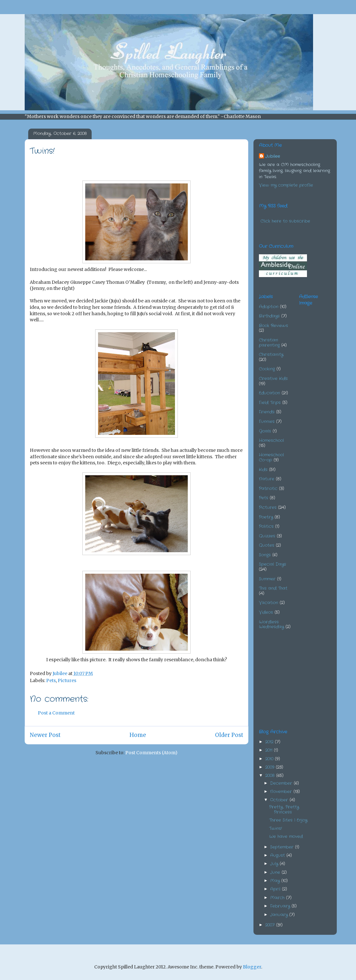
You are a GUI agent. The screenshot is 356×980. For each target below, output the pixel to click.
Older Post (229, 735)
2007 (271, 925)
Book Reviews (273, 326)
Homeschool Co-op (271, 457)
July (275, 864)
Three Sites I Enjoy (288, 820)
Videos (266, 612)
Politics (266, 526)
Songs (265, 555)
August (278, 855)
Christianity (271, 355)
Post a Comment (56, 713)
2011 (270, 750)
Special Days (273, 564)
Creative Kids (273, 379)
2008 (271, 776)
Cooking (267, 369)
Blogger (252, 967)
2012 (270, 742)
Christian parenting (269, 343)
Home (138, 735)
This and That (273, 588)
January (280, 915)
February (281, 906)
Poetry (266, 517)
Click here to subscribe (285, 221)
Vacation (269, 603)
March (278, 898)
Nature (267, 479)
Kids (263, 470)
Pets (51, 680)
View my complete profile (286, 185)
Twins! (276, 828)
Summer (267, 579)
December (282, 783)
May (276, 881)
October (280, 800)
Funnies (267, 422)
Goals (265, 431)
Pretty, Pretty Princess (284, 810)
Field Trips (270, 403)
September (283, 847)
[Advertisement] (327, 407)
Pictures (67, 680)
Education (269, 393)
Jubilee (273, 156)
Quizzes (267, 536)
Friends (267, 412)
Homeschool (271, 440)
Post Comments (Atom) (151, 753)
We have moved (286, 836)
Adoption (269, 307)
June (276, 872)
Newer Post (45, 735)
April (276, 889)
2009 (271, 767)
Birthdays (269, 316)
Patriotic (268, 489)
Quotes (267, 545)
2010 (270, 759)
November (282, 792)
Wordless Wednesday (271, 625)
